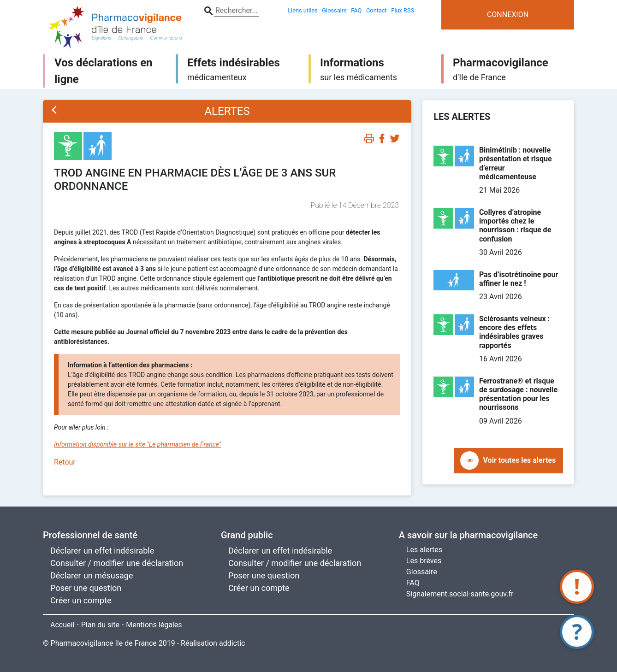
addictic (232, 643)
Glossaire (422, 572)
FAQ (413, 583)
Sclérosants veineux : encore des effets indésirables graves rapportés (514, 332)
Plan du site (100, 625)
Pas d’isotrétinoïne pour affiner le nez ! (519, 279)
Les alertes (424, 550)
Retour (65, 462)
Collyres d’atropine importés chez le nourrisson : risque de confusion (515, 226)
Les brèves (424, 561)
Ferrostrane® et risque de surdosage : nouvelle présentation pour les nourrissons (518, 394)
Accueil (62, 625)
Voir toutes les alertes (520, 460)
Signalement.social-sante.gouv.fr (460, 594)
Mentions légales (154, 625)
